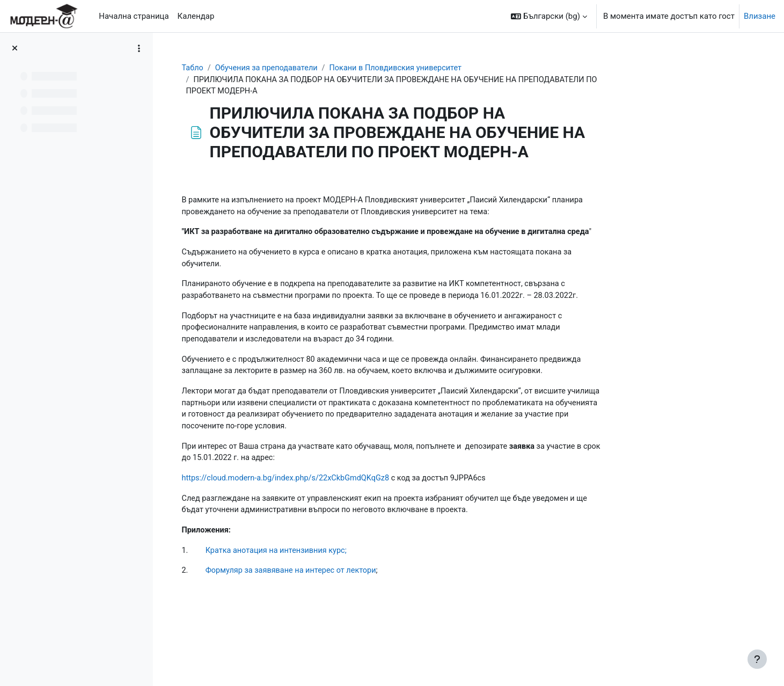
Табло (261, 68)
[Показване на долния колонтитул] (757, 659)
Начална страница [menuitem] (134, 16)
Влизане (760, 16)
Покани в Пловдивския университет (471, 68)
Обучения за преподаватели (337, 68)
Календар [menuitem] (196, 16)
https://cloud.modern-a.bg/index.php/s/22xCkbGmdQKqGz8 (357, 500)
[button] (549, 16)
